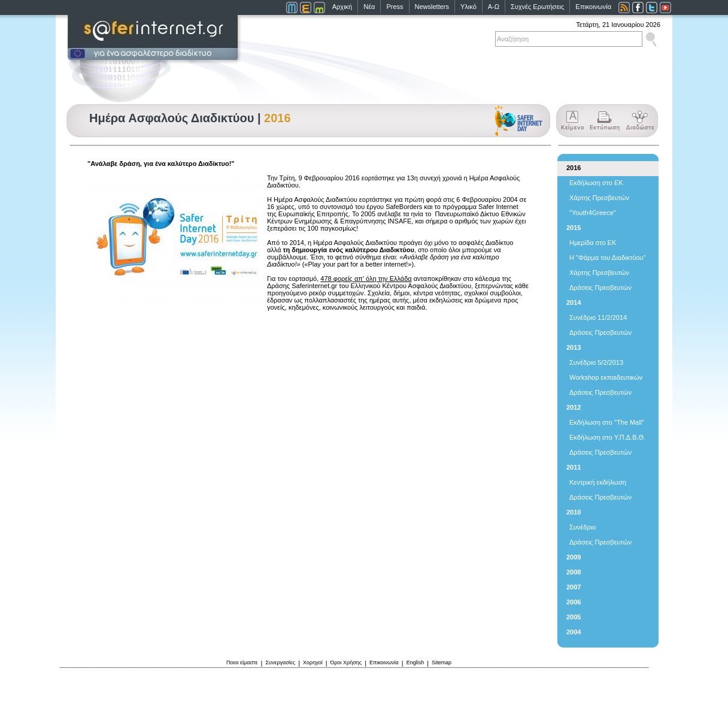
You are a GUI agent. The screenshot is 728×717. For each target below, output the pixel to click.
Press (395, 7)
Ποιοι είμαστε (242, 662)
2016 (574, 168)
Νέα (369, 7)
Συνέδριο (583, 527)
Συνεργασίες (280, 662)
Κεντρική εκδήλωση (598, 482)
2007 (574, 587)
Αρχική (342, 7)
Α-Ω (494, 7)
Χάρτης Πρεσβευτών (599, 198)
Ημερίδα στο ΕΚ (593, 243)
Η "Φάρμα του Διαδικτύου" (607, 258)
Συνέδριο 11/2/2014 (598, 317)
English (415, 662)
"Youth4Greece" (593, 213)
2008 (574, 572)
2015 (574, 228)
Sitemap (442, 662)
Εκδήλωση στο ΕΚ (596, 183)
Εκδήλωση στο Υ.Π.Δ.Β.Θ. (607, 437)
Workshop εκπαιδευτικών (606, 377)
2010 (574, 512)
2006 (574, 602)
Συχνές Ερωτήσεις (537, 7)
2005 (574, 617)
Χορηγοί (313, 662)
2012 (574, 407)
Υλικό (468, 7)
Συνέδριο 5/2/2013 (596, 362)
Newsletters (432, 7)
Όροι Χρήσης (346, 662)
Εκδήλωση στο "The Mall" (607, 422)
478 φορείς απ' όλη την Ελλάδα (366, 279)
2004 (574, 632)
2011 (574, 467)
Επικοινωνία (593, 7)
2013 (574, 347)
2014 (574, 302)
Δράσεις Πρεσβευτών (600, 288)
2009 (574, 557)
